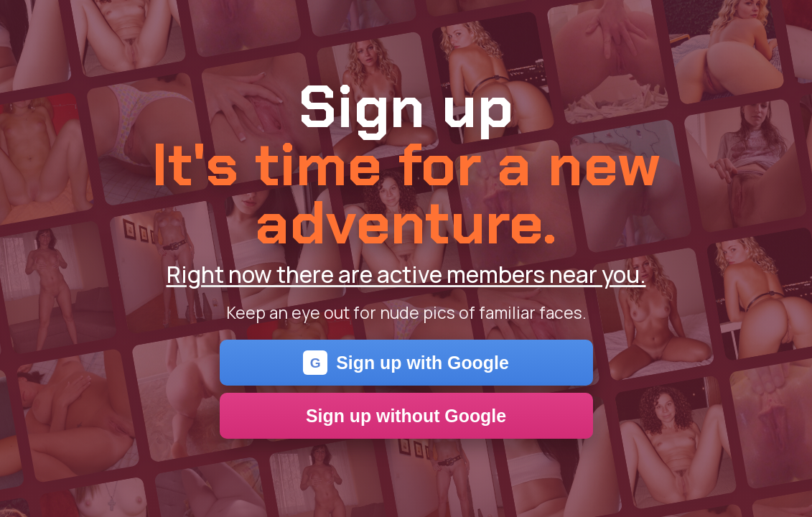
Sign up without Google (406, 416)
